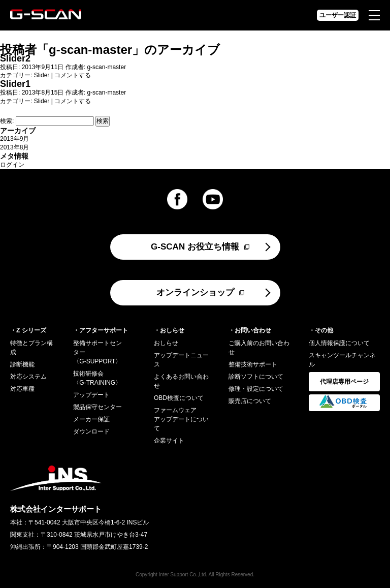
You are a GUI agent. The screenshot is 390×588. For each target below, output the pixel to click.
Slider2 (15, 58)
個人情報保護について (339, 343)
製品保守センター (97, 407)
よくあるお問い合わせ (181, 381)
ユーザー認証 (338, 15)
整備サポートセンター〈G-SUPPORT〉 (97, 352)
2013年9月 (14, 139)
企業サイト (169, 441)
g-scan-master (90, 50)
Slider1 (15, 84)
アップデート (91, 395)
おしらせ (166, 343)
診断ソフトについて (256, 377)
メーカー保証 (91, 419)
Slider (42, 75)
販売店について (250, 401)
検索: (7, 121)
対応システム (28, 377)
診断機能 (22, 364)
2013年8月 (14, 147)
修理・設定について (256, 389)
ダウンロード (91, 431)
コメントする (73, 75)
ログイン (12, 165)
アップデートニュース (181, 360)
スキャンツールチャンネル (342, 360)
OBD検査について (179, 398)
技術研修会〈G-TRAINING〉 (97, 378)
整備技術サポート (253, 364)
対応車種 (22, 389)
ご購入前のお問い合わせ (259, 348)
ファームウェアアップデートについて (181, 419)
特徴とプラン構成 (31, 348)
